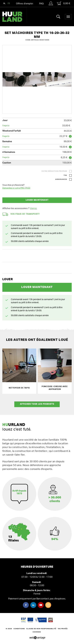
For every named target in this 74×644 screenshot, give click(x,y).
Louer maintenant (37, 200)
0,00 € (64, 3)
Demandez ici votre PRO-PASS (16, 188)
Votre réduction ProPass (54, 171)
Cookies (37, 632)
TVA (65, 175)
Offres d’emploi (24, 4)
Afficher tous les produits (37, 404)
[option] (37, 79)
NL (5, 3)
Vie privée (63, 629)
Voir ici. (33, 208)
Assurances (61, 179)
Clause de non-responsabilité (41, 629)
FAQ (41, 4)
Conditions (19, 629)
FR (9, 3)
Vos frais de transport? (21, 214)
